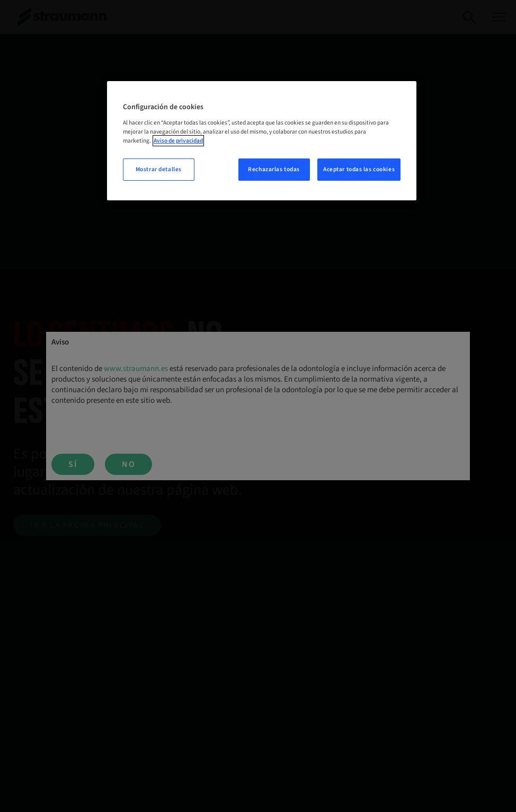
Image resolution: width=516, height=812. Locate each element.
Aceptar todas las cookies (359, 169)
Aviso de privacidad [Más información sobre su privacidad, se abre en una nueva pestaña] (178, 141)
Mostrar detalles (159, 169)
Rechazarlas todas (274, 169)
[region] (262, 141)
